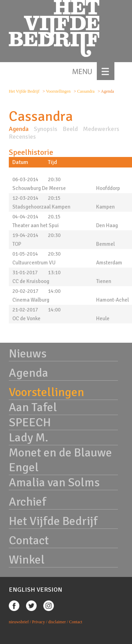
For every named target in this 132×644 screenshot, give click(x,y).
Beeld (70, 129)
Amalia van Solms (54, 482)
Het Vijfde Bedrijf (24, 91)
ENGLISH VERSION (36, 590)
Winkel (27, 560)
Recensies (22, 137)
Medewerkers (101, 129)
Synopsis (46, 129)
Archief (27, 502)
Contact (29, 540)
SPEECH (30, 422)
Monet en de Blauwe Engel (60, 460)
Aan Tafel (33, 407)
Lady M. (29, 438)
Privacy (39, 622)
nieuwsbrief (19, 622)
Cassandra (86, 91)
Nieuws (28, 354)
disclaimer (57, 622)
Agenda (19, 129)
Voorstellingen (59, 91)
